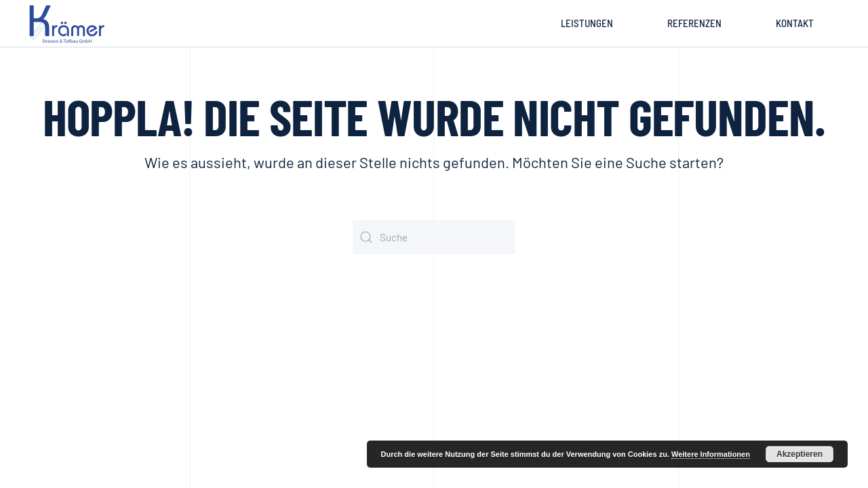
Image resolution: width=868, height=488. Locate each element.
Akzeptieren (800, 454)
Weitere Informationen (711, 454)
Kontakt (795, 23)
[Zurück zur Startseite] (69, 24)
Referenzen (694, 23)
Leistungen (587, 23)
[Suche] (434, 237)
